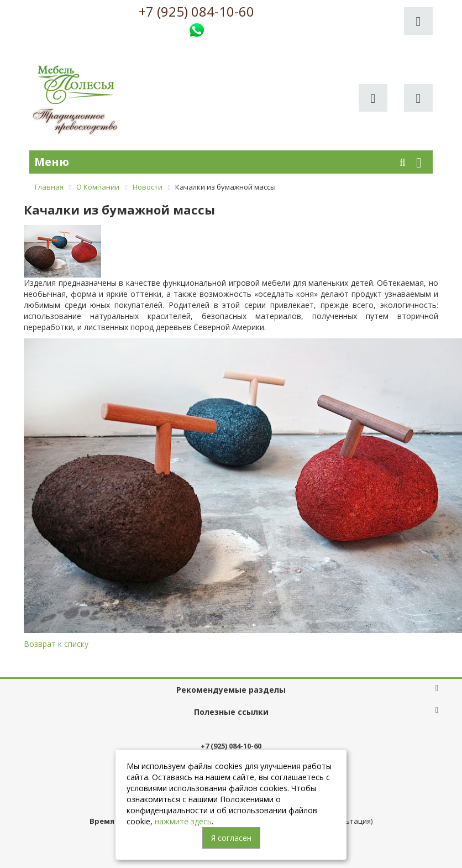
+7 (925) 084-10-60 (196, 12)
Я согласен (231, 838)
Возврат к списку (56, 644)
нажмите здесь (183, 821)
